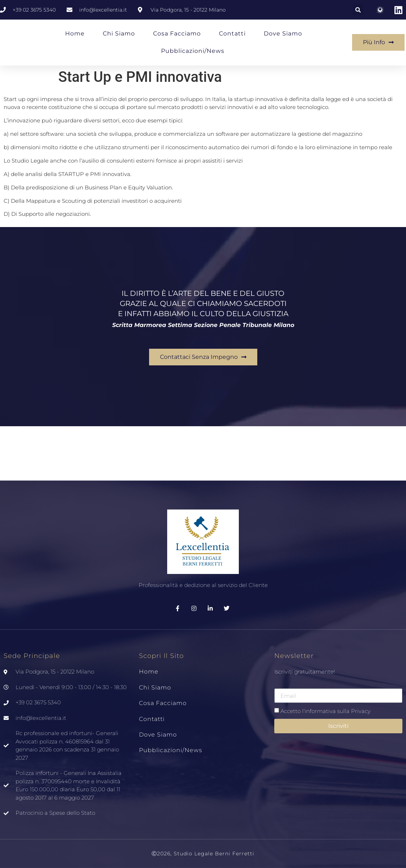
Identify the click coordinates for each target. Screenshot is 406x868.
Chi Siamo (119, 33)
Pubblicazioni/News (193, 51)
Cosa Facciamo (177, 33)
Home (75, 33)
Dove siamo (283, 33)
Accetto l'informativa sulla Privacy (325, 711)
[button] (358, 10)
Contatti (232, 33)
